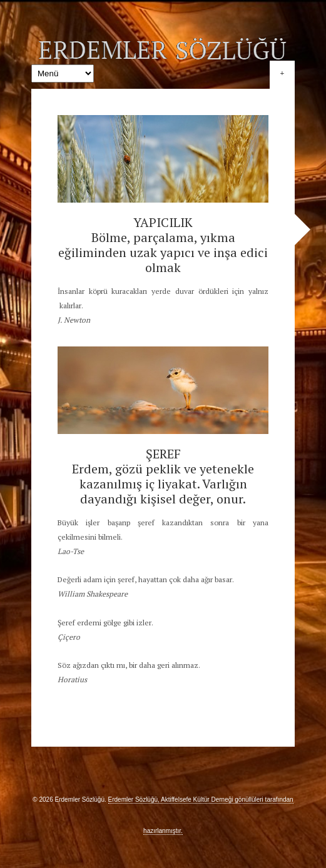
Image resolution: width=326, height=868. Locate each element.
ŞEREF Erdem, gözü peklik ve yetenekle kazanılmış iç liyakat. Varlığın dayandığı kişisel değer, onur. (163, 476)
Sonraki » (303, 230)
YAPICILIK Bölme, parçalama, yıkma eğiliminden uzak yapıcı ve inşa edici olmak (163, 245)
